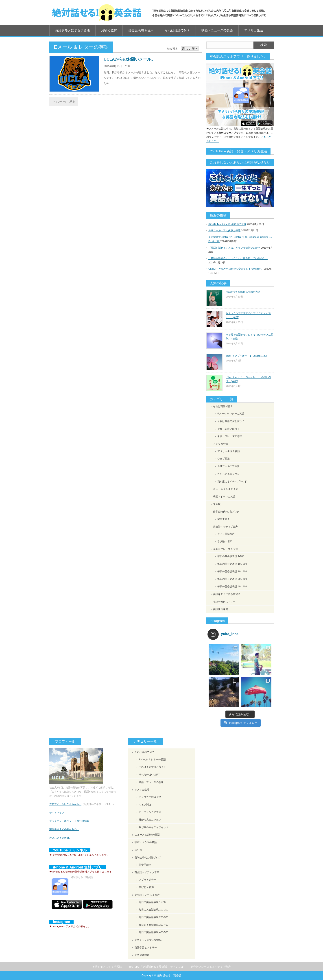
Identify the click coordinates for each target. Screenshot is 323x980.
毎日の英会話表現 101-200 (232, 564)
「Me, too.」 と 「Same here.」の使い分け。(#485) (249, 379)
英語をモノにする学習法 (72, 30)
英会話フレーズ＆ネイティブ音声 (211, 967)
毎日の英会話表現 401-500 (232, 586)
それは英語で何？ (177, 30)
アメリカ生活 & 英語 (229, 451)
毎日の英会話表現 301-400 (232, 579)
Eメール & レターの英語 (231, 413)
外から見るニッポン (228, 474)
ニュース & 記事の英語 (226, 489)
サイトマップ (57, 813)
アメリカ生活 (254, 30)
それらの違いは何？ (228, 429)
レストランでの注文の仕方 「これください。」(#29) (248, 315)
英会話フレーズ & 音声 (226, 549)
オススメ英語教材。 (60, 838)
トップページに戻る (64, 101)
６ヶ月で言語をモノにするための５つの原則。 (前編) (249, 337)
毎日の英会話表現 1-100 (231, 556)
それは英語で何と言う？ (231, 421)
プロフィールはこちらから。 (65, 804)
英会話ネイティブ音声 (225, 527)
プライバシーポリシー (62, 821)
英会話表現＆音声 (141, 30)
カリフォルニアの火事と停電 (224, 230)
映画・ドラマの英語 (224, 497)
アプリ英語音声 (226, 534)
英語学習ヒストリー (224, 602)
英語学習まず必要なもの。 (64, 829)
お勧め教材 (109, 30)
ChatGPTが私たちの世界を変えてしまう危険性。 (236, 269)
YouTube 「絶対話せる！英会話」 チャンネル (156, 967)
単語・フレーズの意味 (230, 436)
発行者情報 (83, 821)
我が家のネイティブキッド (232, 481)
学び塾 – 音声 (225, 541)
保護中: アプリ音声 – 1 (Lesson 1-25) (246, 356)
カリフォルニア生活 (228, 466)
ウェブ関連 (224, 459)
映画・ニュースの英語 (217, 30)
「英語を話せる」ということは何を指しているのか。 (238, 258)
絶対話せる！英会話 (169, 976)
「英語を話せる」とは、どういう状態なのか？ (234, 248)
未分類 (217, 504)
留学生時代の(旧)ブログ (226, 512)
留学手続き (224, 519)
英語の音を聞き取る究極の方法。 (244, 292)
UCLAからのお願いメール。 (129, 59)
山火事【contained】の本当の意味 (227, 224)
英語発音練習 (220, 609)
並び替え (172, 49)
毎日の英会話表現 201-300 (232, 571)
